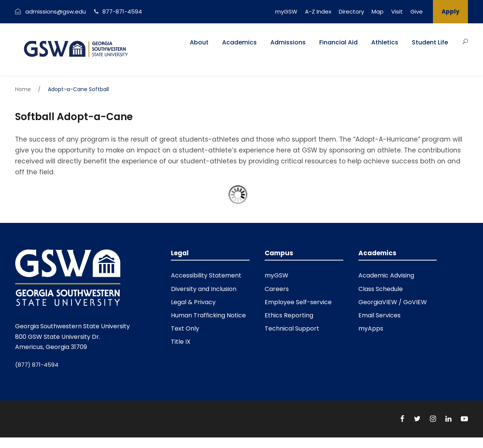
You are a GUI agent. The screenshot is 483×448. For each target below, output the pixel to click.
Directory (351, 11)
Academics (239, 42)
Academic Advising (386, 275)
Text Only (185, 328)
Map (378, 11)
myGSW (286, 11)
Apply (450, 11)
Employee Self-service (298, 302)
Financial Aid (338, 42)
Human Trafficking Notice (208, 315)
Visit (397, 11)
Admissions (288, 42)
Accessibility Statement (206, 275)
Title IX (181, 342)
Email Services (379, 315)
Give (417, 11)
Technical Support (292, 328)
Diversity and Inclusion (204, 289)
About (199, 42)
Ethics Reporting (289, 315)
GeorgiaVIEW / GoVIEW (393, 302)
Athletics (385, 42)
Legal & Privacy (193, 302)
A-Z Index (318, 11)
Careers (277, 289)
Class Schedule (381, 289)
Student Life (430, 42)
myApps (371, 328)
